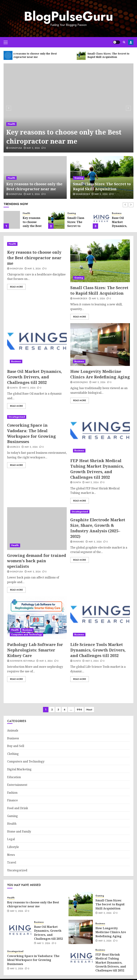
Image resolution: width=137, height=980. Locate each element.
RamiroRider (83, 194)
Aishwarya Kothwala (22, 661)
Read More (16, 287)
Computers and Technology (26, 635)
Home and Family (19, 828)
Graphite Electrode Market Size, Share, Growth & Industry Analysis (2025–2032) (98, 528)
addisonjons (80, 382)
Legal (11, 836)
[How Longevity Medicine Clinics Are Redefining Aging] (100, 345)
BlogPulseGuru (68, 16)
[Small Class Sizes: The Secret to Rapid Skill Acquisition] (56, 220)
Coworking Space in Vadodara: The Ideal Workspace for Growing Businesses (31, 433)
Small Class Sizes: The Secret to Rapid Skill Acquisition (102, 186)
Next (89, 706)
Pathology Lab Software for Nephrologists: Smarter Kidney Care (35, 650)
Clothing (13, 750)
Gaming (79, 178)
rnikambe (79, 542)
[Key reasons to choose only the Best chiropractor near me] (68, 108)
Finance (12, 797)
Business (117, 213)
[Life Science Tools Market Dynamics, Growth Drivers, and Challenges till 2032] (100, 618)
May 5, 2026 (33, 148)
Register (131, 42)
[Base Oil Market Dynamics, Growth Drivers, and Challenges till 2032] (101, 220)
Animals (13, 727)
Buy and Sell (16, 742)
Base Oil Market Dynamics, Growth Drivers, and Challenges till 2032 (35, 377)
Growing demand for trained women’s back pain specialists (37, 561)
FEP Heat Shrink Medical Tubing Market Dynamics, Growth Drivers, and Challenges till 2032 (97, 469)
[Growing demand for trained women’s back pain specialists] (37, 529)
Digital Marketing (19, 766)
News (11, 851)
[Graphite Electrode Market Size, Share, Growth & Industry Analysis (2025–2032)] (100, 512)
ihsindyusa (16, 148)
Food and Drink (18, 805)
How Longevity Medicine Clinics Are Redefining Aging (100, 374)
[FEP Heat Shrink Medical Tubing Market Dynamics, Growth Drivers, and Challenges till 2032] (100, 434)
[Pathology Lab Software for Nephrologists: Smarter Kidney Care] (37, 618)
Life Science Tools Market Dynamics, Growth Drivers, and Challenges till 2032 (98, 650)
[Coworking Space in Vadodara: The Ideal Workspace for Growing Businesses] (37, 417)
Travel (12, 859)
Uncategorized (17, 417)
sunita (14, 388)
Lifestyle (13, 843)
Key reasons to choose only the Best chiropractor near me (64, 137)
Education (14, 774)
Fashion (12, 789)
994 (79, 706)
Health (11, 124)
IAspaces (15, 447)
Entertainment (17, 781)
